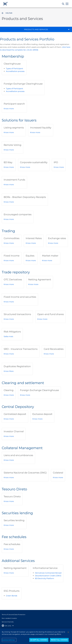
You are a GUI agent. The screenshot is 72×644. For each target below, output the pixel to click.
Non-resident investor (9, 618)
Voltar (7, 13)
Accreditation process (15, 71)
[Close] (68, 634)
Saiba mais (8, 336)
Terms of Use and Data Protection (14, 615)
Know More (9, 371)
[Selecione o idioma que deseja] (8, 626)
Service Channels (8, 622)
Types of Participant (14, 68)
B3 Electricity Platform (45, 578)
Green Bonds (12, 596)
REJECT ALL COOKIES (59, 642)
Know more (9, 109)
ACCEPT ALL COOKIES (39, 642)
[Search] (63, 4)
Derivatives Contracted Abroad (48, 573)
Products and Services (36, 29)
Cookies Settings (8, 642)
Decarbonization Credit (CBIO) (48, 576)
